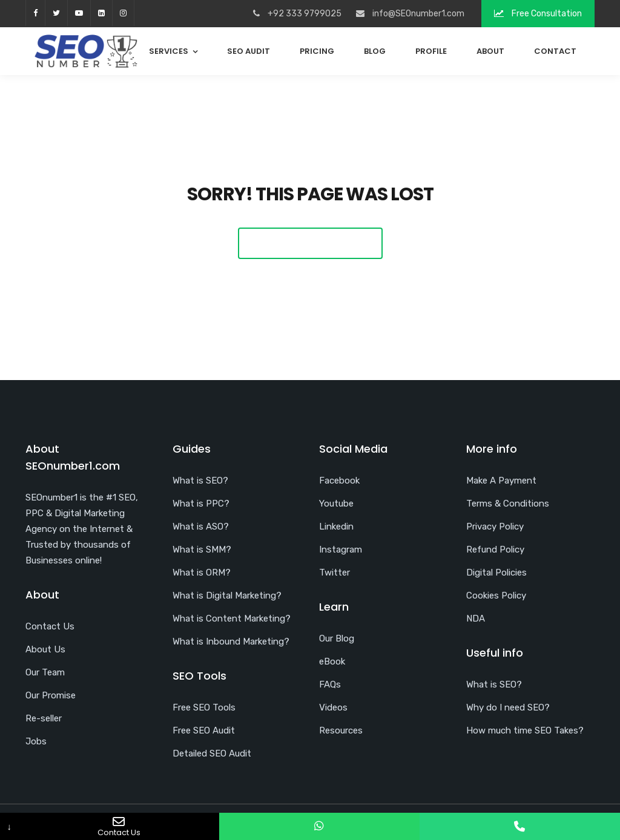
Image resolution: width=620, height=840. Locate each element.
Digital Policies (496, 573)
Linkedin (336, 527)
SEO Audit (249, 51)
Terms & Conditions (508, 504)
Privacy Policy (495, 527)
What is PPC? (201, 504)
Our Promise (51, 695)
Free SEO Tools (204, 707)
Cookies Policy (496, 596)
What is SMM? (202, 550)
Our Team (45, 672)
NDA (476, 619)
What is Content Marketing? (232, 619)
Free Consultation (538, 14)
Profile (431, 51)
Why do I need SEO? (508, 707)
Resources (341, 730)
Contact (555, 51)
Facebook (339, 481)
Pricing (317, 51)
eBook (332, 661)
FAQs (330, 684)
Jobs (36, 741)
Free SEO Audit (204, 730)
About (490, 51)
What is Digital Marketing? (227, 596)
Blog (375, 51)
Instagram (341, 550)
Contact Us (50, 626)
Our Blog (337, 638)
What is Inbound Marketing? (231, 641)
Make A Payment (501, 481)
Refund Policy (495, 550)
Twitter (335, 573)
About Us (45, 649)
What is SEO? (200, 481)
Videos (333, 707)
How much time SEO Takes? (525, 730)
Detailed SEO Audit (212, 753)
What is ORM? (202, 573)
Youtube (336, 504)
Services (169, 51)
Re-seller (44, 718)
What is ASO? (201, 527)
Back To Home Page (310, 243)
